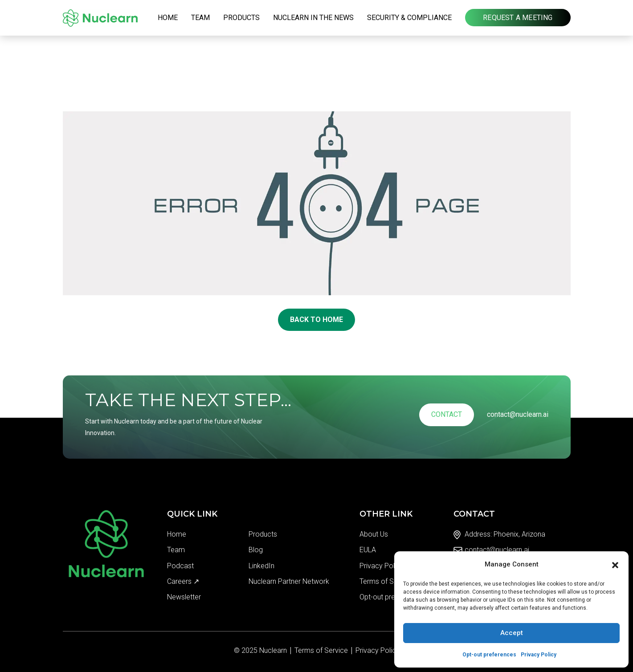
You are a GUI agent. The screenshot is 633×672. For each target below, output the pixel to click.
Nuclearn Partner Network (289, 581)
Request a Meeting (518, 18)
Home (168, 18)
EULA (368, 550)
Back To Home (316, 320)
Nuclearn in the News (313, 18)
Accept (512, 633)
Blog (256, 550)
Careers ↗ (183, 581)
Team (200, 18)
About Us (374, 534)
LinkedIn (261, 566)
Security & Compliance (409, 18)
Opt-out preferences (489, 655)
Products (241, 18)
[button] (615, 564)
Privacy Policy (539, 655)
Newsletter (184, 597)
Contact (447, 414)
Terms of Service (386, 581)
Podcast (180, 566)
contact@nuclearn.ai (518, 414)
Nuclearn (273, 651)
